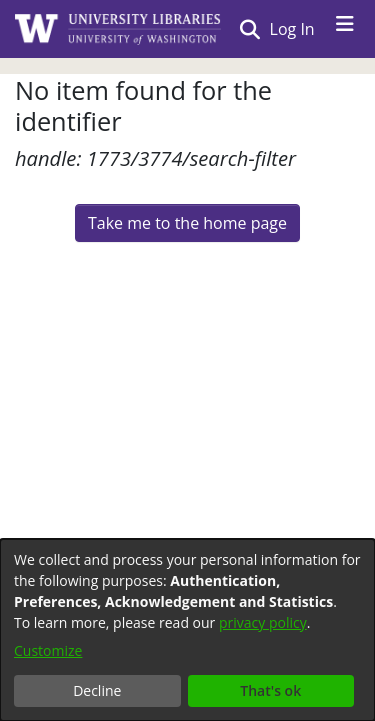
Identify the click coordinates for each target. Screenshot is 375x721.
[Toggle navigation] (345, 29)
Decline (97, 690)
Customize (48, 650)
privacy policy (263, 622)
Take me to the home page (187, 223)
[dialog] (187, 630)
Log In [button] (293, 29)
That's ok (270, 690)
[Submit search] (249, 29)
